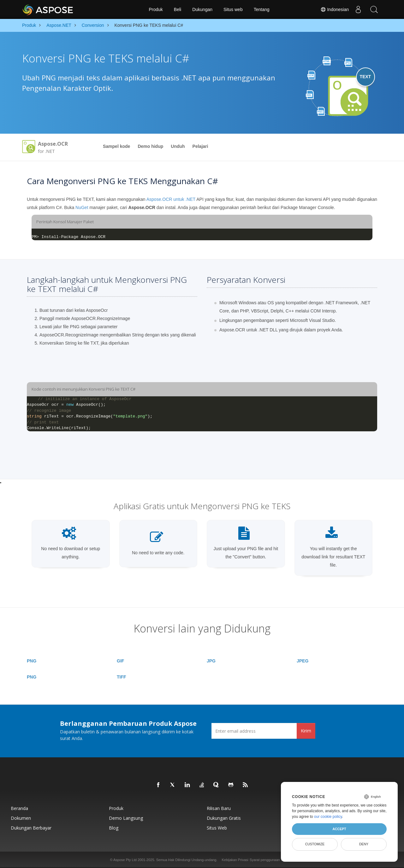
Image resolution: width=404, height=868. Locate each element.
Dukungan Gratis (224, 818)
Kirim (306, 731)
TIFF (122, 677)
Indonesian (335, 9)
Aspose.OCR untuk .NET (171, 199)
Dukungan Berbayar (31, 828)
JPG (211, 661)
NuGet (82, 207)
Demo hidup (150, 146)
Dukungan (202, 9)
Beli (178, 9)
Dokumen (21, 818)
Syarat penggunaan (265, 860)
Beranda (19, 808)
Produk (156, 9)
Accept (339, 829)
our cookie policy (328, 817)
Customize (315, 844)
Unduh (178, 146)
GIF (120, 661)
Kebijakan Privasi (235, 860)
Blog (114, 828)
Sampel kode (116, 146)
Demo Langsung (126, 818)
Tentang (262, 9)
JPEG (303, 661)
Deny (364, 844)
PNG (32, 661)
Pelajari (200, 146)
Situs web (233, 9)
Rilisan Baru (219, 808)
